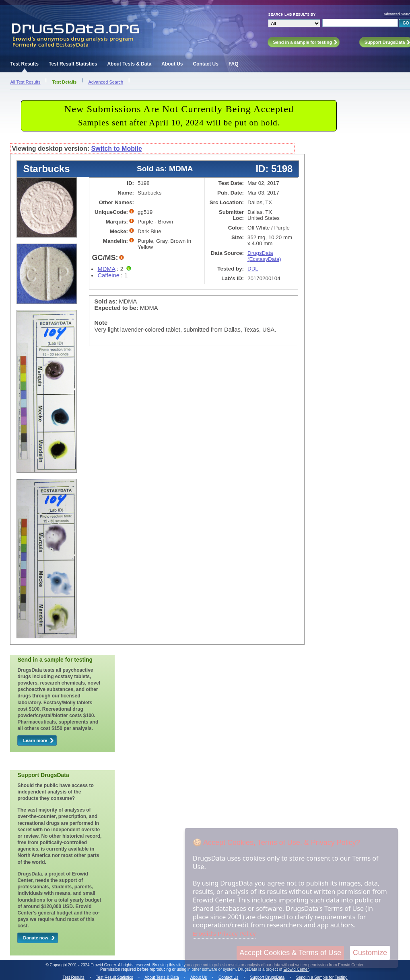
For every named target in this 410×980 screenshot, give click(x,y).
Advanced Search (106, 82)
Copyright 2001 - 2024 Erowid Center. (83, 965)
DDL (253, 269)
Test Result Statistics (73, 64)
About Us (172, 64)
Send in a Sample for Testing (322, 977)
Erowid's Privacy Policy (224, 933)
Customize (370, 953)
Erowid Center (296, 969)
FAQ (234, 64)
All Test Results (25, 82)
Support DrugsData (267, 977)
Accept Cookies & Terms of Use (290, 953)
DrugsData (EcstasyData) (264, 256)
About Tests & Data (129, 64)
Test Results (24, 64)
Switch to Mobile (117, 149)
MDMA (106, 269)
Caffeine (108, 275)
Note (101, 323)
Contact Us (206, 64)
